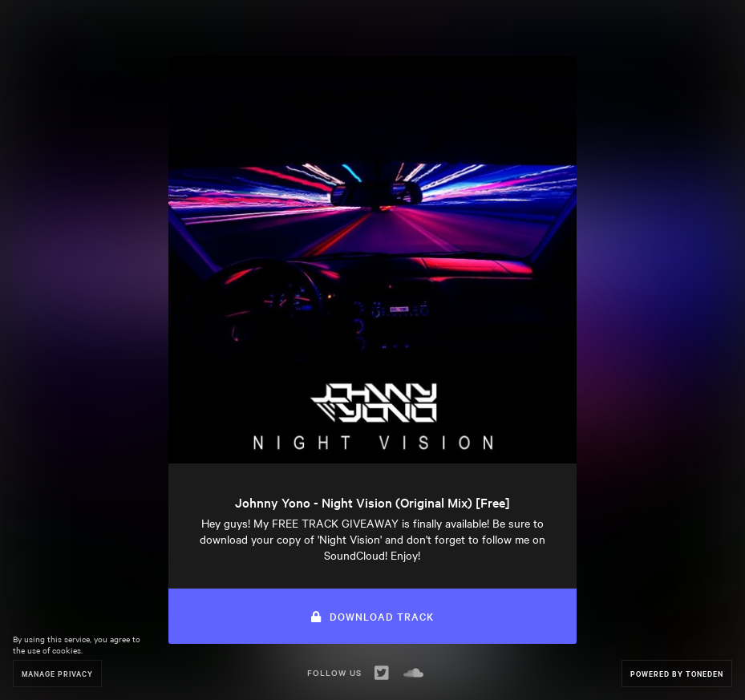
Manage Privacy (57, 673)
